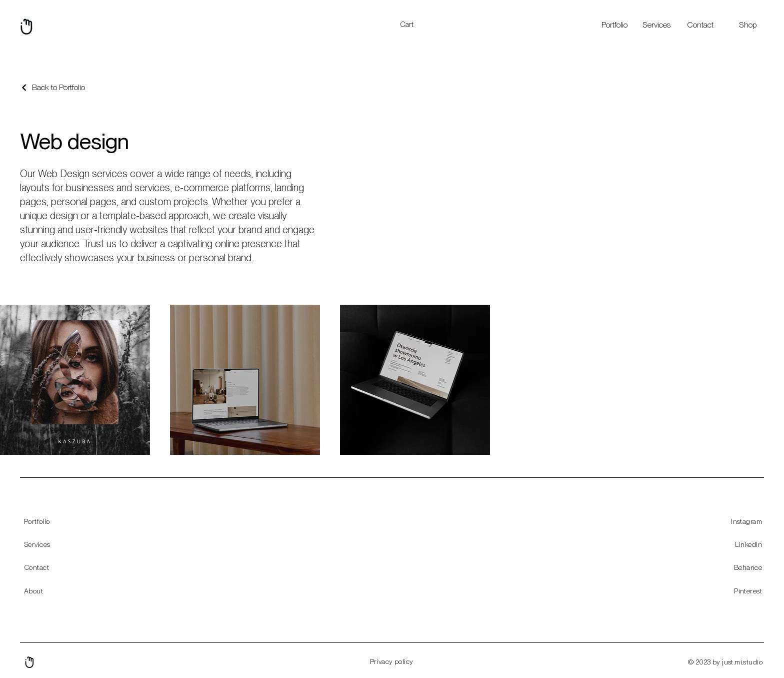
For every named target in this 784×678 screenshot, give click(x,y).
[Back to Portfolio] (52, 87)
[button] (413, 25)
